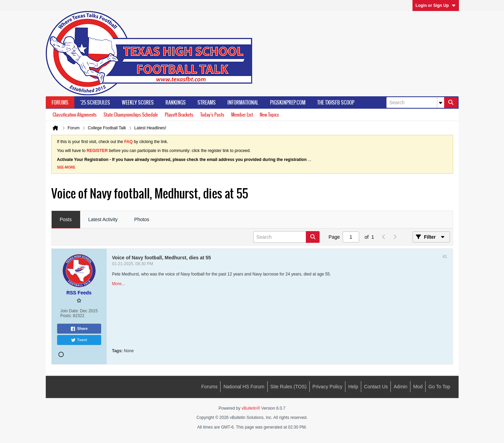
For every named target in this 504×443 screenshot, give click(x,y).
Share (79, 329)
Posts (66, 219)
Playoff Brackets (179, 115)
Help (353, 387)
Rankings (176, 102)
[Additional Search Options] (441, 102)
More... (119, 284)
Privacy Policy (327, 387)
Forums (60, 102)
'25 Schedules (95, 102)
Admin (400, 387)
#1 (445, 257)
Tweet (79, 340)
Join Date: (69, 311)
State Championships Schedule (131, 115)
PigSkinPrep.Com (288, 102)
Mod (418, 387)
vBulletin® (251, 408)
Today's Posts (212, 115)
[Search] (415, 102)
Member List (242, 115)
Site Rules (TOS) (289, 387)
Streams (207, 102)
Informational (243, 102)
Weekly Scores (138, 102)
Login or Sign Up (436, 6)
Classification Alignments (75, 115)
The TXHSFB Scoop (336, 102)
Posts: (66, 316)
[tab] (66, 220)
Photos (142, 219)
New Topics (269, 115)
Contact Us (376, 387)
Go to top (439, 387)
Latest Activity (103, 219)
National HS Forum (244, 387)
